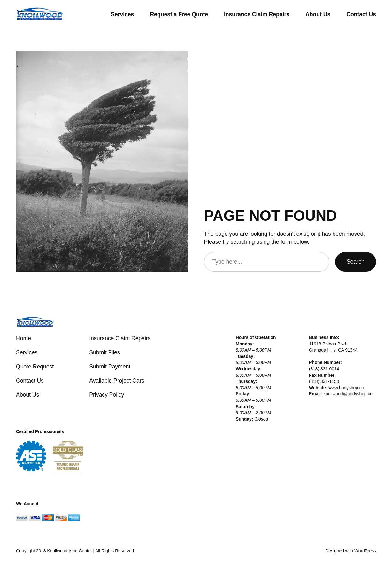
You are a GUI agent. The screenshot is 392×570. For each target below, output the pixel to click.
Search (356, 262)
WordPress (365, 551)
